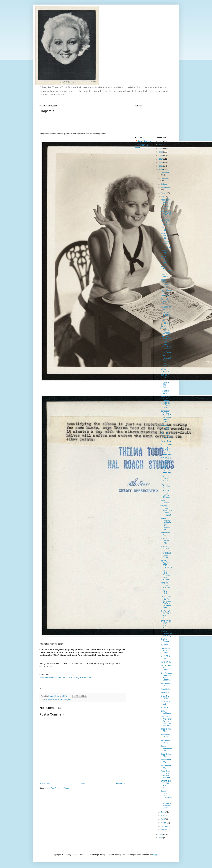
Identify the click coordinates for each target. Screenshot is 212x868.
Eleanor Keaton (164, 275)
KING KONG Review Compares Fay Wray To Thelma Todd (166, 602)
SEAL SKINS (166, 662)
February (165, 826)
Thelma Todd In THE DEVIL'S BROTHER (166, 451)
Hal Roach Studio (61, 700)
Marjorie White (166, 445)
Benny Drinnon (144, 141)
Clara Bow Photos (165, 252)
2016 (161, 162)
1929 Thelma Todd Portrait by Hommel (166, 345)
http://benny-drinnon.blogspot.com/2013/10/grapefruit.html (65, 677)
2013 (161, 834)
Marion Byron (166, 247)
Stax (70, 700)
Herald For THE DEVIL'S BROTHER (166, 469)
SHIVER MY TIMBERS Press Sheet (166, 614)
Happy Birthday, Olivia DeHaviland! (166, 796)
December (165, 173)
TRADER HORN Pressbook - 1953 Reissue (166, 575)
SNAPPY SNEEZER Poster (166, 236)
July (163, 197)
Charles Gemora (165, 640)
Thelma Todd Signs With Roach (166, 301)
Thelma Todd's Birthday (166, 291)
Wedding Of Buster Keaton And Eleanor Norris (166, 204)
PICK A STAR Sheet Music (166, 668)
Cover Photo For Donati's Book (166, 358)
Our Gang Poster (164, 229)
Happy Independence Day (166, 748)
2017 (161, 159)
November (165, 178)
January (164, 830)
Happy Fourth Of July (166, 684)
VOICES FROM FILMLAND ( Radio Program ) (166, 511)
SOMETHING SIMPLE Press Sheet (166, 784)
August (164, 193)
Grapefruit (50, 700)
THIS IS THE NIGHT (166, 308)
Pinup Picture (166, 352)
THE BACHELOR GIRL (166, 478)
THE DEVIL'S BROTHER (166, 338)
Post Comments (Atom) (60, 788)
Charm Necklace (165, 322)
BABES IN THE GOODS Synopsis (165, 330)
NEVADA (164, 645)
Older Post (121, 784)
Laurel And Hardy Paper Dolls (166, 222)
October (164, 184)
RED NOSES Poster (166, 242)
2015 (161, 166)
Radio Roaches (165, 502)
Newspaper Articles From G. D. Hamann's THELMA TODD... (166, 416)
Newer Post (45, 784)
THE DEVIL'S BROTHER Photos (166, 214)
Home (83, 784)
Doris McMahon (166, 712)
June (163, 812)
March (164, 823)
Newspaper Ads (165, 534)
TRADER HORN (164, 592)
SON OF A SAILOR (165, 376)
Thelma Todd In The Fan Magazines (166, 435)
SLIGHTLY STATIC (165, 697)
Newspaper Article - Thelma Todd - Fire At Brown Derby (166, 402)
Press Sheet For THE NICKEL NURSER (165, 774)
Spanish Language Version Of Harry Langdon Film (166, 524)
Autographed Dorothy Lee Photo (166, 428)
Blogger (155, 855)
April (163, 819)
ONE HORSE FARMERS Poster (166, 806)
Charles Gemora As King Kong (166, 633)
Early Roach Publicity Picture (165, 651)
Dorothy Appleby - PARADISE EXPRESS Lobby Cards (166, 552)
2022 (161, 141)
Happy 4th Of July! (166, 761)
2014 (161, 170)
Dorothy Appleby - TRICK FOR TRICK (166, 564)
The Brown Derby (165, 392)
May (163, 816)
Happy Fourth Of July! (166, 730)
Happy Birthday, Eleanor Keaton (165, 283)
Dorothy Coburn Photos (165, 541)
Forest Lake (165, 689)
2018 (161, 155)
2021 (161, 145)
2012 (161, 838)
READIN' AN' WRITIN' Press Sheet (166, 624)
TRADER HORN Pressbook (166, 585)
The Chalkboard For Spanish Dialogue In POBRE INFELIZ (166, 491)
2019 (161, 152)
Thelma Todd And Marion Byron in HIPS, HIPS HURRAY (166, 721)
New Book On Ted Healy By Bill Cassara (166, 676)
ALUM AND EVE (165, 657)
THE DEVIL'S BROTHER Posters (166, 460)
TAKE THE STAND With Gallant (165, 384)
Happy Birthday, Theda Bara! (165, 260)
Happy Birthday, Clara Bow (166, 269)
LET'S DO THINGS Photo (165, 315)
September (165, 188)
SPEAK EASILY (165, 365)
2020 (161, 148)
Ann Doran (165, 296)
